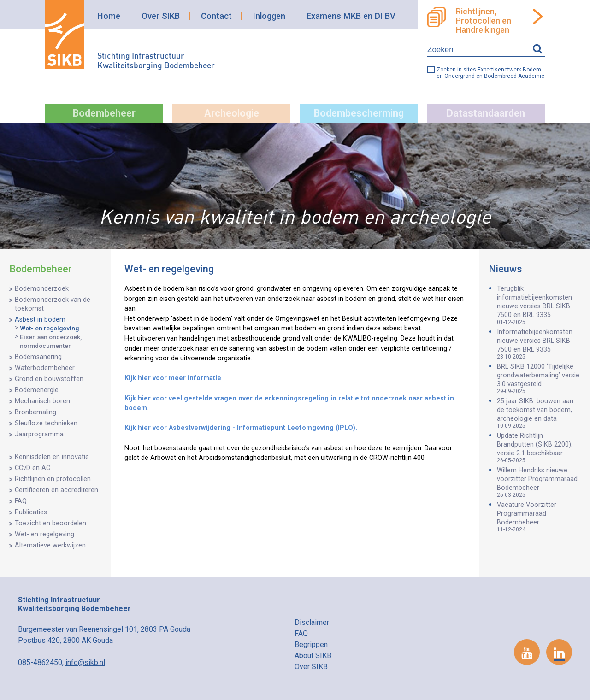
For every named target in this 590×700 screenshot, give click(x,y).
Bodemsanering (38, 357)
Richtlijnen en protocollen (53, 479)
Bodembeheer (104, 113)
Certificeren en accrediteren (56, 490)
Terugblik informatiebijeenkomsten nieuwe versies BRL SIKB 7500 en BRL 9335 (539, 305)
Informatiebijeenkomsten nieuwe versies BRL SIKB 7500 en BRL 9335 (539, 344)
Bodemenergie (37, 390)
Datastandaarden (486, 113)
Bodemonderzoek (42, 289)
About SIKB (313, 656)
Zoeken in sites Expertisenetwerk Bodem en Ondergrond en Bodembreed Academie (490, 73)
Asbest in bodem (40, 320)
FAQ (21, 501)
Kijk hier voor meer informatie (173, 378)
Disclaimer (312, 622)
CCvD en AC (32, 468)
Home (109, 16)
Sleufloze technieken (46, 423)
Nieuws (505, 269)
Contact (216, 16)
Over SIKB (161, 16)
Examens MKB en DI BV (351, 16)
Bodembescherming (359, 113)
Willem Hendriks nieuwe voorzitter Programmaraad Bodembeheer (539, 482)
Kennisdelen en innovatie (52, 457)
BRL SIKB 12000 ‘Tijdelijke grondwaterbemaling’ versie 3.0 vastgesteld (539, 379)
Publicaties (31, 512)
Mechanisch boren (42, 401)
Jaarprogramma (39, 434)
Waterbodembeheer (45, 368)
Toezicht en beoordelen (50, 523)
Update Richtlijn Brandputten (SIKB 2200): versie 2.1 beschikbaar (539, 448)
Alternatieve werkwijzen (50, 545)
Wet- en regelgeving (49, 328)
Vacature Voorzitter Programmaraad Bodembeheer (539, 517)
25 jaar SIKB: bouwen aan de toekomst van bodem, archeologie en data (539, 413)
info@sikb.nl (85, 662)
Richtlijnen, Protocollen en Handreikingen (484, 21)
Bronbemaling (35, 412)
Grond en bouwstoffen (49, 379)
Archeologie (232, 113)
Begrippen (311, 644)
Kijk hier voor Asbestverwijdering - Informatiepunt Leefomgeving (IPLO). (241, 428)
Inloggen (269, 16)
